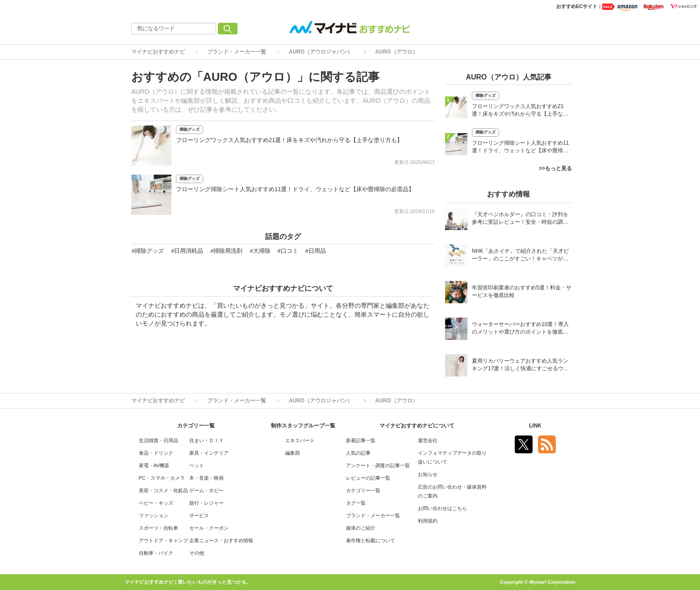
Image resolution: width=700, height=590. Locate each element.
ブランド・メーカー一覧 (237, 52)
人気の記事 (358, 453)
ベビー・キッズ (156, 503)
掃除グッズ (190, 130)
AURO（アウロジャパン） (321, 52)
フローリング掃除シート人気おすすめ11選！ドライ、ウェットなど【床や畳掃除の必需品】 (295, 189)
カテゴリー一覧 (363, 490)
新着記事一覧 (361, 440)
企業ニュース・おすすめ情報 (221, 540)
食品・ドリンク (156, 453)
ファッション (154, 515)
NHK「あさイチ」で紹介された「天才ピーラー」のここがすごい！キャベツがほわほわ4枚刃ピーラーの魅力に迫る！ (520, 256)
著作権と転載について (371, 540)
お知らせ (428, 474)
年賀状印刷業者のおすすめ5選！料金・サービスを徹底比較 (522, 291)
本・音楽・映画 (206, 478)
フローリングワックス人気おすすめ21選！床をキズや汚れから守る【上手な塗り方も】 (289, 140)
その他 (197, 553)
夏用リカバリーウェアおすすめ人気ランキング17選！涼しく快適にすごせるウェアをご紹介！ (520, 366)
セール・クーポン (209, 528)
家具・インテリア (209, 453)
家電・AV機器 (154, 465)
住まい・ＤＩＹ (206, 440)
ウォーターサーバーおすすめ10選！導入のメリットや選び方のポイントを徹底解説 (520, 329)
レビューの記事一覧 (368, 478)
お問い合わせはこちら (442, 508)
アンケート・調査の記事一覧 (378, 465)
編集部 (293, 453)
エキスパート (300, 440)
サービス (199, 515)
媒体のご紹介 (361, 528)
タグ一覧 (356, 503)
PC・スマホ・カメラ (162, 478)
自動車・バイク (156, 553)
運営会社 (428, 440)
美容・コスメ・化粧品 (163, 490)
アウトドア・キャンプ (163, 540)
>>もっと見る (555, 168)
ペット (197, 465)
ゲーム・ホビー (206, 490)
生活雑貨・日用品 (158, 440)
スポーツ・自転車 (158, 528)
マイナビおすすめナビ (158, 52)
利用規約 (428, 521)
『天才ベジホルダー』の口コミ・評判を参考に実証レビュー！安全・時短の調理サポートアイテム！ (520, 219)
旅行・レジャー (206, 503)
